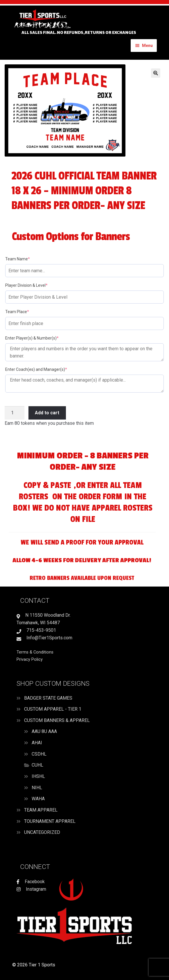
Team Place (26, 311)
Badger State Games (48, 698)
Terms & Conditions (35, 652)
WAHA (38, 799)
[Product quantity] (15, 413)
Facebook (34, 882)
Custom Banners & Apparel (57, 720)
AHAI (37, 743)
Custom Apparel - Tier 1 (53, 709)
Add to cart (47, 413)
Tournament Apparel (50, 821)
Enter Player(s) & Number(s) (41, 338)
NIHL (37, 788)
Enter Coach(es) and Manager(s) (45, 369)
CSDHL (39, 754)
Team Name (27, 259)
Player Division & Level (35, 285)
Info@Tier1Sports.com (44, 638)
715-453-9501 (36, 630)
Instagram (35, 889)
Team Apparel (41, 810)
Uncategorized (42, 832)
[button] (156, 73)
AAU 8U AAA (44, 731)
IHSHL (38, 776)
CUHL (37, 765)
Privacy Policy (30, 659)
